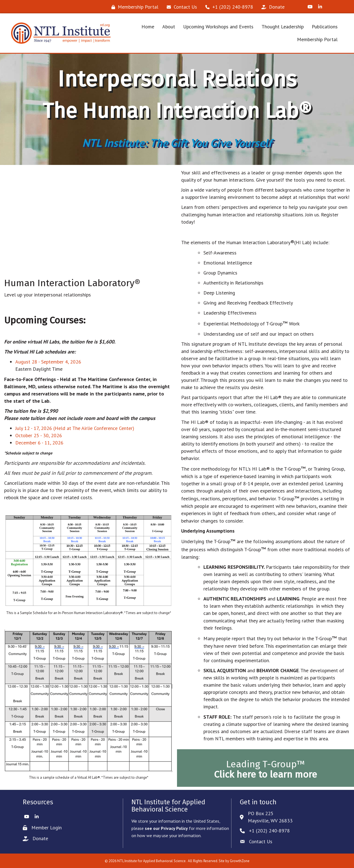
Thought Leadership (283, 27)
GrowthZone (240, 861)
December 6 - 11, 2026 (39, 443)
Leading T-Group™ (265, 769)
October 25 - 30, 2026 (39, 435)
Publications (325, 27)
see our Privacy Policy (166, 828)
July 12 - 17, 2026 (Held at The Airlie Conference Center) (75, 428)
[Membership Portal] (134, 7)
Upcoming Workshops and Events (218, 27)
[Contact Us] (180, 7)
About (169, 27)
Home (148, 27)
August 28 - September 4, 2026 (48, 362)
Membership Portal (317, 39)
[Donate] (272, 7)
